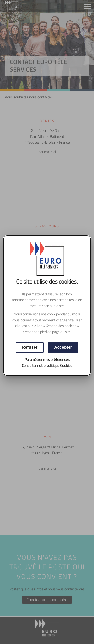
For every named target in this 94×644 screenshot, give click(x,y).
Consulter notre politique (47, 365)
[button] (63, 347)
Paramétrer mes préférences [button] (47, 360)
